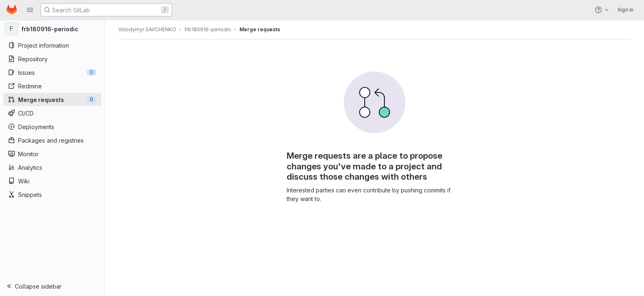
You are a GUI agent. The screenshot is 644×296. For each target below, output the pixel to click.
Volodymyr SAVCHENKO (147, 29)
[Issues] (52, 72)
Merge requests (260, 29)
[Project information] (52, 45)
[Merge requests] (52, 99)
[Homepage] (12, 10)
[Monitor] (52, 154)
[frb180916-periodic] (53, 29)
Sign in (625, 10)
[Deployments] (52, 127)
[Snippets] (52, 194)
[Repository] (52, 59)
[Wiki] (52, 181)
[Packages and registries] (52, 140)
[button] (30, 10)
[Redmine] (52, 86)
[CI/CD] (52, 113)
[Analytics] (52, 167)
